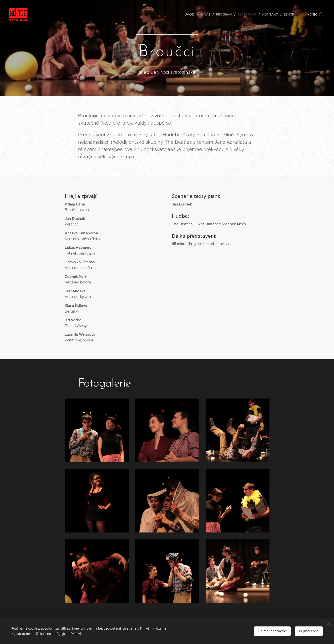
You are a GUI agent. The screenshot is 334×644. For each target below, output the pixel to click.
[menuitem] (191, 14)
